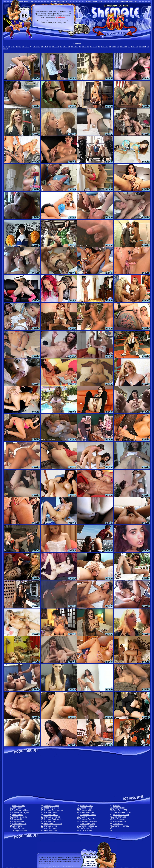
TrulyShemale (18, 821)
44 (113, 46)
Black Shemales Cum (53, 824)
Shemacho (18, 826)
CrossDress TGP (120, 810)
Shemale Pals (86, 808)
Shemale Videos (87, 810)
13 (28, 46)
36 (91, 46)
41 (105, 46)
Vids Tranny (118, 824)
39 (99, 46)
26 (64, 46)
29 (72, 46)
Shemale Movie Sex (52, 817)
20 (47, 46)
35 (88, 46)
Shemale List (49, 821)
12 (26, 46)
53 (137, 46)
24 (58, 46)
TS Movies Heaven (121, 815)
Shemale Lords (86, 806)
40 (102, 46)
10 (20, 46)
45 (115, 46)
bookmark (65, 13)
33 (83, 46)
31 (77, 46)
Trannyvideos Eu (19, 824)
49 (126, 46)
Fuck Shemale (86, 830)
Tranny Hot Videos (88, 815)
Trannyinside (17, 819)
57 (148, 46)
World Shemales (87, 812)
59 (6, 49)
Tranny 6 (84, 817)
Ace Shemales (119, 819)
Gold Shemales (119, 817)
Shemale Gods (18, 806)
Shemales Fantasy (121, 826)
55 (143, 46)
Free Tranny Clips (87, 824)
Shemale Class (50, 812)
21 (50, 46)
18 (42, 46)
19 (45, 46)
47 (121, 46)
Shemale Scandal (20, 817)
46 (118, 46)
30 (74, 46)
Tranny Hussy (119, 808)
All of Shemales (50, 830)
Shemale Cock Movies (53, 819)
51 (132, 46)
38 (96, 46)
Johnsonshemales (51, 806)
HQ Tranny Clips (87, 828)
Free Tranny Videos (20, 810)
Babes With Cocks (51, 808)
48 (123, 46)
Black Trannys (19, 828)
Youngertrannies (20, 830)
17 (39, 46)
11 (23, 46)
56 (145, 46)
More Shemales (50, 828)
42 (107, 46)
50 (129, 46)
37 (94, 46)
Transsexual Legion (20, 812)
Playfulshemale (119, 821)
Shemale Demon (51, 815)
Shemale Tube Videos (53, 810)
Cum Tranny (17, 808)
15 (34, 46)
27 (66, 46)
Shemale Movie (50, 826)
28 (69, 46)
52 (134, 46)
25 (61, 46)
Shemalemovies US (88, 821)
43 (110, 46)
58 (4, 49)
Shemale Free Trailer (122, 812)
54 (140, 46)
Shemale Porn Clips (88, 819)
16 (36, 46)
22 (53, 46)
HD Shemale (17, 815)
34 (85, 46)
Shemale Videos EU (88, 826)
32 (80, 46)
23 (55, 46)
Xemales (117, 806)
